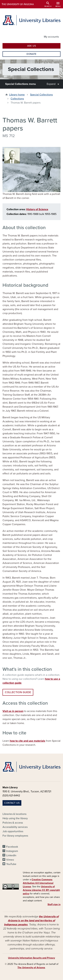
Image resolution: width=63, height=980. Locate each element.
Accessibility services (15, 827)
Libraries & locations (14, 814)
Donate (31, 54)
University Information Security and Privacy (32, 958)
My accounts (51, 37)
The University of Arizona (31, 968)
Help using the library (15, 818)
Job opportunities (13, 831)
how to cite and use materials (27, 741)
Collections (17, 99)
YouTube (11, 864)
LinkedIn (11, 855)
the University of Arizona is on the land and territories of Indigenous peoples (32, 921)
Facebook (12, 847)
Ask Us (32, 46)
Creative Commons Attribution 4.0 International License (38, 883)
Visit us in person (13, 711)
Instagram (12, 851)
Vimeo (10, 860)
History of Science (37, 209)
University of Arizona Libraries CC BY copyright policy (41, 890)
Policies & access (13, 823)
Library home (17, 95)
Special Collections (41, 95)
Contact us (12, 803)
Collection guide (18, 692)
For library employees (15, 836)
